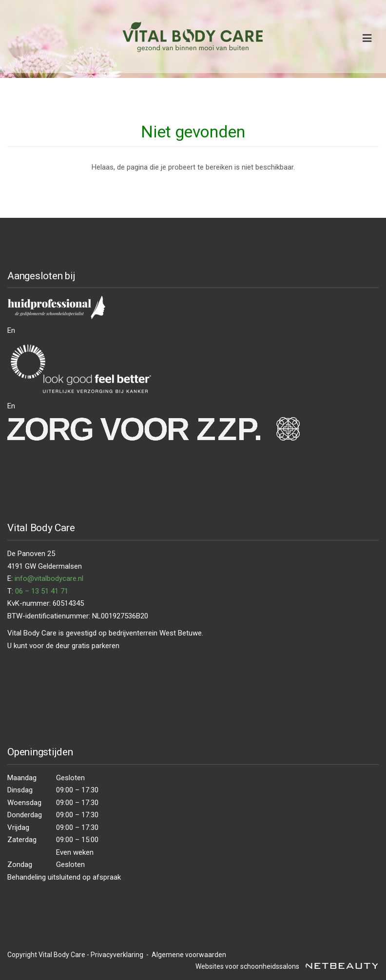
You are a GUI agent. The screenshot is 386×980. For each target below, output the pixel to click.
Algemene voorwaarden (188, 955)
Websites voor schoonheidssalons (287, 966)
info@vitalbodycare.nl (49, 578)
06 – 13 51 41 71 (42, 591)
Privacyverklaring (117, 955)
